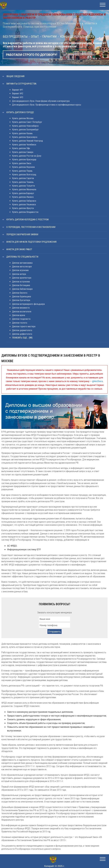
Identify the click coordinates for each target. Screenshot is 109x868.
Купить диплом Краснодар (24, 160)
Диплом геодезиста (21, 319)
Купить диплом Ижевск (23, 197)
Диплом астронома (21, 282)
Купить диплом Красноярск (25, 137)
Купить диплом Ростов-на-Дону (27, 156)
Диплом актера (19, 274)
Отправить (54, 631)
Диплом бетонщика (21, 285)
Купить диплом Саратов (23, 178)
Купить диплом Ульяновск (24, 205)
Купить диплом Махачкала (24, 189)
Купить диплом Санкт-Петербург (27, 122)
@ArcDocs (97, 381)
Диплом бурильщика (22, 297)
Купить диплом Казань (22, 133)
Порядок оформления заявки (22, 234)
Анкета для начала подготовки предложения (31, 242)
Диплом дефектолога (22, 334)
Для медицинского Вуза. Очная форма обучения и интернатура (41, 101)
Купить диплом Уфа (21, 148)
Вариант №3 (18, 97)
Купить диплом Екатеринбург (25, 130)
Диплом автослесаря (22, 267)
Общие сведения (15, 76)
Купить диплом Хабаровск (24, 201)
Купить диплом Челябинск (24, 145)
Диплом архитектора (22, 278)
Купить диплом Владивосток (25, 212)
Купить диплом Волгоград (24, 175)
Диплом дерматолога (22, 330)
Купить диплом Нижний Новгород (27, 141)
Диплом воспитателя (22, 312)
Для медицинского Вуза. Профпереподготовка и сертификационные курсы (47, 105)
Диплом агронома (20, 270)
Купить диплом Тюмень (23, 182)
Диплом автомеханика (22, 263)
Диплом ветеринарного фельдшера (28, 304)
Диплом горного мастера (24, 326)
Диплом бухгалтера (21, 300)
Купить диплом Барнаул (23, 193)
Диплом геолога (20, 323)
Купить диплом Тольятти (23, 186)
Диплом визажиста (21, 308)
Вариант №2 (18, 93)
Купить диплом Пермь (22, 171)
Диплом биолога (20, 293)
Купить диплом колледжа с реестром (27, 220)
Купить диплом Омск (22, 163)
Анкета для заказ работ (19, 249)
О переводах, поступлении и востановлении (31, 227)
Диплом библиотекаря (22, 289)
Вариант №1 (18, 90)
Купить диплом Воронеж (23, 167)
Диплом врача (19, 315)
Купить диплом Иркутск (23, 208)
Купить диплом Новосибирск (25, 126)
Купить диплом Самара (23, 152)
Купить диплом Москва (23, 118)
